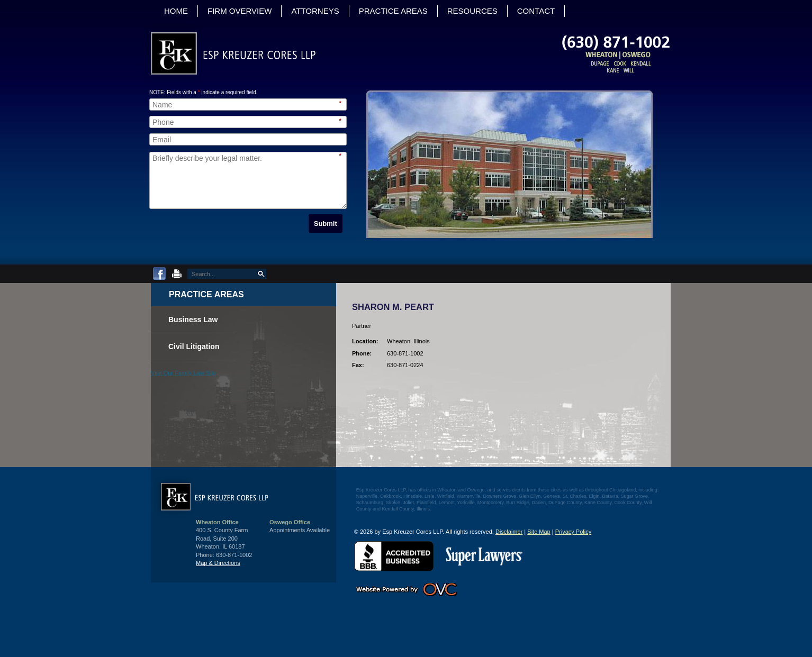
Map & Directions (218, 563)
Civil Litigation (200, 345)
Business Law (199, 318)
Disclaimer (509, 532)
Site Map (539, 532)
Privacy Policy (573, 532)
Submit (326, 223)
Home (176, 11)
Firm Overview (240, 11)
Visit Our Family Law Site (183, 373)
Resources (472, 11)
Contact (538, 11)
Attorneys (317, 11)
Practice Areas (395, 11)
